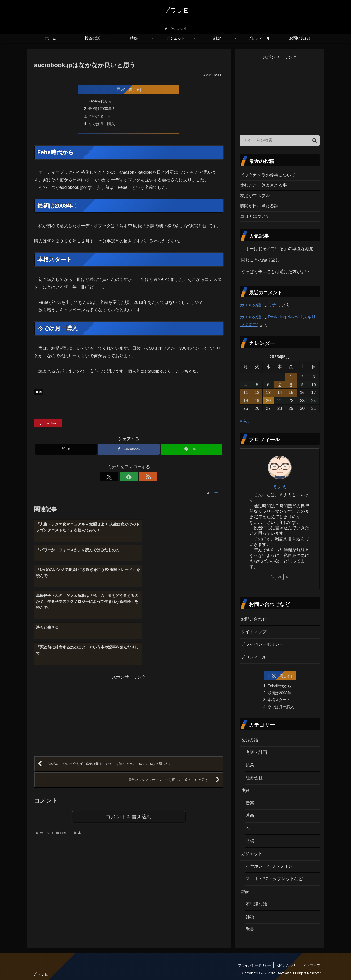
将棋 (250, 841)
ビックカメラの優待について (268, 175)
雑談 (250, 917)
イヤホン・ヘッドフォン (269, 866)
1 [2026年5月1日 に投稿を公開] (291, 377)
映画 (250, 816)
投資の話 (249, 740)
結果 (250, 765)
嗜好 (245, 790)
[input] (280, 140)
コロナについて (255, 216)
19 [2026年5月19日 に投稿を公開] (257, 401)
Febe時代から (100, 102)
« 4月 (245, 421)
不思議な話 (256, 904)
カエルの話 (251, 305)
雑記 (245, 892)
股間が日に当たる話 (259, 206)
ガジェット (252, 854)
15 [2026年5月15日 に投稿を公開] (291, 393)
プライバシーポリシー (262, 644)
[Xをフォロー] (118, 477)
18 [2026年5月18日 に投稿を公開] (246, 401)
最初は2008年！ (102, 109)
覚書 (250, 929)
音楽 (250, 803)
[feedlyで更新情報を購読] (129, 477)
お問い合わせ (254, 619)
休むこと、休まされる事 (263, 185)
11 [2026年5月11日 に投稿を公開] (246, 393)
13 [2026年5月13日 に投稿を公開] (268, 393)
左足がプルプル (255, 196)
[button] (315, 140)
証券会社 (254, 778)
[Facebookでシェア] (129, 450)
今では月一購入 (102, 124)
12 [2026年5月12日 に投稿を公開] (257, 393)
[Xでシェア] (66, 450)
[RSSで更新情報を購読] (140, 477)
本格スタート (100, 117)
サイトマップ (254, 632)
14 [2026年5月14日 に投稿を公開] (280, 393)
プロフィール (254, 657)
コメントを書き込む (129, 753)
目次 (121, 89)
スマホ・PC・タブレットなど (274, 879)
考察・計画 (256, 752)
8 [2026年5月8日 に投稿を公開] (291, 385)
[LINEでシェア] (192, 450)
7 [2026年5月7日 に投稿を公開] (280, 385)
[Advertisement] (81, 649)
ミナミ (274, 305)
